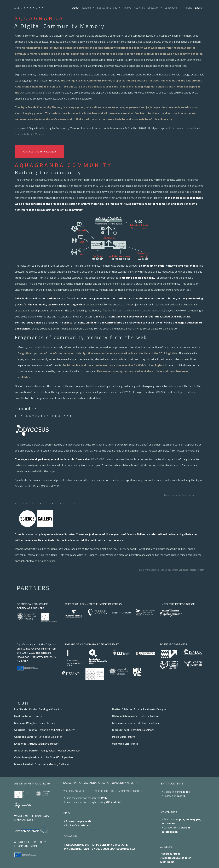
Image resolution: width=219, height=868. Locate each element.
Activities (139, 8)
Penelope (178, 392)
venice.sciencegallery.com (192, 570)
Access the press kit (79, 821)
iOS (108, 802)
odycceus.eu (198, 495)
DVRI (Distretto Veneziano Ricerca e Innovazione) (136, 310)
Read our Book (171, 854)
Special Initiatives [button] (108, 8)
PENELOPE (98, 459)
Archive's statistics (78, 825)
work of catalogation (176, 829)
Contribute (171, 8)
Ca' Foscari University (184, 128)
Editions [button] (87, 8)
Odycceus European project (36, 92)
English (199, 8)
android (116, 802)
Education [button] (154, 8)
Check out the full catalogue (40, 151)
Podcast (185, 792)
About (76, 8)
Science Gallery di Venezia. (30, 134)
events (181, 796)
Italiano (188, 8)
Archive (127, 8)
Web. (104, 798)
